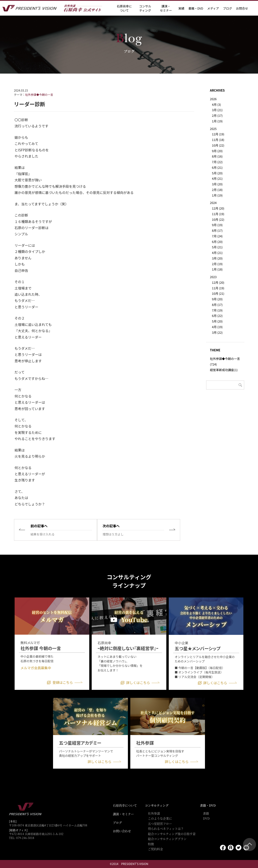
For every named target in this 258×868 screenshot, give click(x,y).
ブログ (227, 8)
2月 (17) (217, 115)
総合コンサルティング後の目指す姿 (172, 834)
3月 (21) (217, 110)
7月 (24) (217, 236)
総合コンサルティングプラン (167, 839)
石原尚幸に (124, 8)
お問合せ (242, 8)
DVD (206, 818)
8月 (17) (217, 230)
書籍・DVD (196, 8)
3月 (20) (217, 184)
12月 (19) (218, 134)
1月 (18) (217, 269)
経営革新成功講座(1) (224, 370)
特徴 (151, 844)
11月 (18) (218, 140)
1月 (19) (217, 121)
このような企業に (160, 818)
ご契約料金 (155, 849)
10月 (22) (218, 145)
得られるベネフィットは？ (166, 829)
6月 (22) (217, 316)
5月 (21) (217, 247)
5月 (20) (217, 173)
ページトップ (249, 845)
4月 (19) (217, 327)
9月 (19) (217, 225)
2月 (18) (217, 190)
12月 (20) (218, 208)
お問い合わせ (122, 831)
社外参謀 (154, 813)
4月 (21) (217, 178)
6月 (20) (217, 242)
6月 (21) (217, 167)
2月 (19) (217, 264)
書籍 (206, 813)
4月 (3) (216, 104)
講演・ (166, 8)
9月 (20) (217, 151)
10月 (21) (218, 293)
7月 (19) (217, 310)
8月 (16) (217, 156)
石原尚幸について (125, 805)
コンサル (145, 8)
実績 (181, 8)
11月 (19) (218, 214)
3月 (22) (217, 332)
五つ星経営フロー (160, 824)
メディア (213, 8)
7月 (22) (217, 162)
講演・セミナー (123, 814)
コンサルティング (157, 805)
